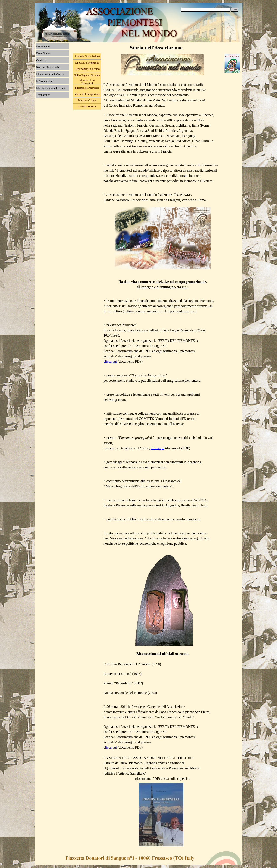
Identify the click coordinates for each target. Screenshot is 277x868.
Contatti (41, 60)
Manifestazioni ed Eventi (51, 88)
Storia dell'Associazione (87, 56)
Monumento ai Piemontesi (87, 82)
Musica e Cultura (87, 100)
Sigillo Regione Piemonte (87, 75)
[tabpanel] (163, 430)
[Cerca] (206, 10)
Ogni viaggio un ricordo (87, 69)
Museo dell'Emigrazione (87, 94)
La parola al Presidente (87, 63)
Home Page (43, 46)
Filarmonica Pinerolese (87, 88)
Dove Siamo (43, 53)
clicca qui (110, 361)
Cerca (234, 10)
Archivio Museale (87, 107)
